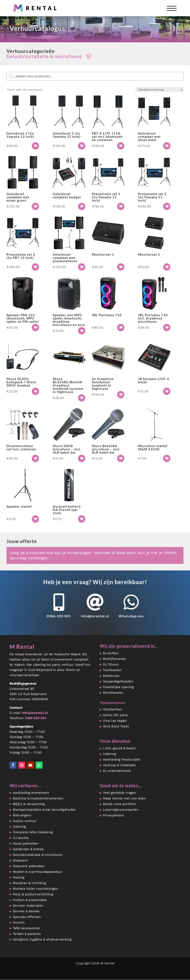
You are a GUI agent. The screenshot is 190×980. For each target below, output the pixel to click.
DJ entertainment (117, 771)
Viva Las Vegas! (115, 721)
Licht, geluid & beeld (119, 748)
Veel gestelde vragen (119, 793)
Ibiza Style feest (116, 726)
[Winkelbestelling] (159, 90)
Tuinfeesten (112, 670)
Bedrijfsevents (114, 659)
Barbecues (111, 676)
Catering (109, 754)
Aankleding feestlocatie (122, 759)
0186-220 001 (59, 616)
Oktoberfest (112, 709)
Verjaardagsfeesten (118, 681)
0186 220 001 (36, 718)
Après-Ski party (115, 715)
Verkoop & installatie (119, 765)
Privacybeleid (113, 815)
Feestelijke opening (118, 687)
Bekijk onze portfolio (120, 804)
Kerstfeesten (113, 693)
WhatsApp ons (131, 616)
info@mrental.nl (95, 616)
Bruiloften (111, 653)
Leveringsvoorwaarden (121, 810)
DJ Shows (111, 664)
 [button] (35, 146)
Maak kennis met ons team (124, 798)
